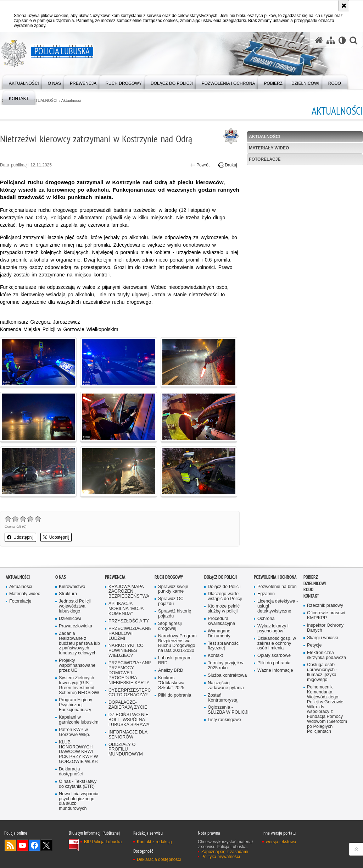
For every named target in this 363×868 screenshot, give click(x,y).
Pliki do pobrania (175, 695)
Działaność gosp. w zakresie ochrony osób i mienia (277, 644)
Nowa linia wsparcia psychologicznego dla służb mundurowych (79, 801)
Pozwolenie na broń (277, 587)
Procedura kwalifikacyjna (221, 621)
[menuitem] (24, 82)
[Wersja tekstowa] (342, 40)
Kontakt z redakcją (154, 842)
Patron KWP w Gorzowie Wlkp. (74, 732)
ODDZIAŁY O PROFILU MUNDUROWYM (126, 750)
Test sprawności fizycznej (224, 646)
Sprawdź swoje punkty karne (173, 589)
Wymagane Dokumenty (219, 634)
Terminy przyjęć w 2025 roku (225, 666)
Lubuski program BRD (175, 661)
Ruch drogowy (169, 577)
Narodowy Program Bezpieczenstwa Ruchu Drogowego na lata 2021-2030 (177, 644)
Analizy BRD (171, 671)
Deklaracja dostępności (71, 772)
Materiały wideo (269, 148)
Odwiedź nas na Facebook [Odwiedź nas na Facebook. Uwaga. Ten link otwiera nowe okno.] (34, 845)
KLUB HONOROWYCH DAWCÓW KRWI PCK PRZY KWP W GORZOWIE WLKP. (79, 752)
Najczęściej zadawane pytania (226, 685)
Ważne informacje (275, 671)
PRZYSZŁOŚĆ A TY (129, 621)
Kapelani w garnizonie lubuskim (79, 720)
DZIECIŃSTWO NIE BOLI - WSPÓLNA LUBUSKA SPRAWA (129, 720)
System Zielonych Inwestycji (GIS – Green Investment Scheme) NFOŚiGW (79, 685)
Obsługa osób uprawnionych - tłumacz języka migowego (322, 672)
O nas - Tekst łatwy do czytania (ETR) (78, 784)
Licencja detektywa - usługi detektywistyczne (278, 606)
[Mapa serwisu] (331, 40)
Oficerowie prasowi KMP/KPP (326, 616)
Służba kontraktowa (227, 675)
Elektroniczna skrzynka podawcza (326, 655)
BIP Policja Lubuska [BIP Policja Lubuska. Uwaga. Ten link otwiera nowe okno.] (103, 842)
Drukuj (228, 165)
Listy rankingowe (224, 720)
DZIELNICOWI (315, 584)
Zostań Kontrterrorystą (223, 698)
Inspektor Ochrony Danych (325, 628)
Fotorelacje (265, 159)
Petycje (314, 645)
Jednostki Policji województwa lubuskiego (75, 606)
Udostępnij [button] (20, 537)
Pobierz (311, 577)
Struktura (68, 594)
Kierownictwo (72, 587)
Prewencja (115, 577)
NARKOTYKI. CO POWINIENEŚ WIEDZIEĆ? (126, 651)
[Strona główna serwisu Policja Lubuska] (319, 40)
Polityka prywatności (221, 857)
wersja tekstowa (281, 842)
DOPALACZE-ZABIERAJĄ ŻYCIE (128, 705)
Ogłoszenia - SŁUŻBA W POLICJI (228, 710)
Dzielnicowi (70, 619)
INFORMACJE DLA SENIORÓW (128, 735)
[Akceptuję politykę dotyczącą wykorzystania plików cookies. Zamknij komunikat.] (344, 6)
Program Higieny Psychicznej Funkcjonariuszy (76, 705)
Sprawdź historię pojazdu (175, 614)
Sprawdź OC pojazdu (171, 601)
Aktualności (71, 101)
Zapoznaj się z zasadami (225, 852)
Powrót (200, 165)
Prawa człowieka (76, 626)
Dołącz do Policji (220, 577)
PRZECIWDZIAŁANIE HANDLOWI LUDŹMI (129, 634)
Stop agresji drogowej (170, 626)
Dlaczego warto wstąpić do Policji (225, 596)
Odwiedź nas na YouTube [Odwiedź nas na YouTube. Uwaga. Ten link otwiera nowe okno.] (22, 845)
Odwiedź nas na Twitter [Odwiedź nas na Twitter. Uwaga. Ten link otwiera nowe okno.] (46, 845)
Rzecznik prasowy (325, 606)
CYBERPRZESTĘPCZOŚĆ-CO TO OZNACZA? (129, 693)
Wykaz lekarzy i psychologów (273, 629)
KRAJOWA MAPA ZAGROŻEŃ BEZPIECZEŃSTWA (129, 592)
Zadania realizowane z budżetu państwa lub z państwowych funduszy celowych (79, 644)
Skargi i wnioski (322, 638)
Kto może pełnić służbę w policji (224, 609)
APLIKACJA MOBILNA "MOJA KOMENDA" (126, 609)
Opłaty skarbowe (274, 656)
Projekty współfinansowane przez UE (77, 666)
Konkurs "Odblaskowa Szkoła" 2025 (171, 683)
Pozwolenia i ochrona (275, 577)
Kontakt (215, 656)
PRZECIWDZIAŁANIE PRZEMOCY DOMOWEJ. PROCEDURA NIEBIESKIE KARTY (129, 673)
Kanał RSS (10, 845)
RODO (308, 590)
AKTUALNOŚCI (44, 101)
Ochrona (266, 619)
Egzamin (266, 594)
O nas (61, 577)
